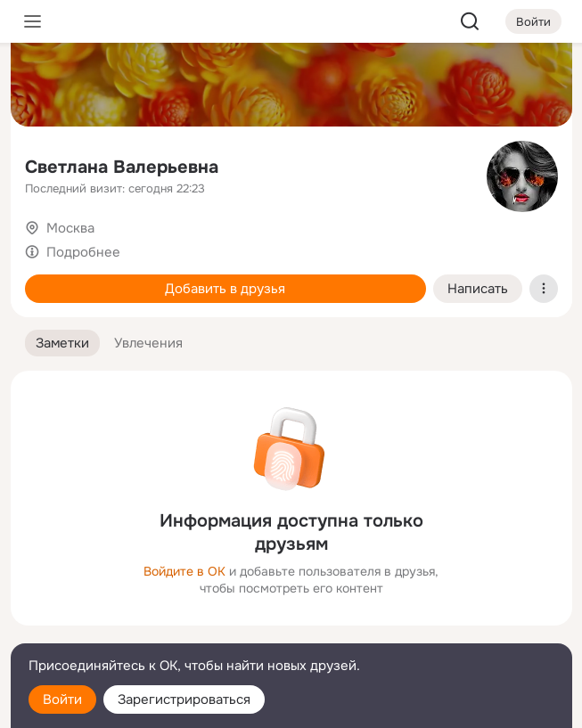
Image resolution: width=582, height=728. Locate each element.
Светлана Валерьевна (122, 167)
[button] (62, 344)
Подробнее (83, 252)
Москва (70, 228)
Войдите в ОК (184, 571)
